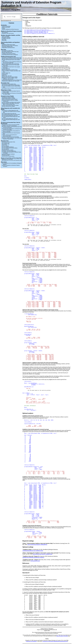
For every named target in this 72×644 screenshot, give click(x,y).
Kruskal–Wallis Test (6, 69)
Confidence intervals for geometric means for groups (36, 429)
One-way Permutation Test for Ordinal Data (11, 85)
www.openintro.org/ (35, 561)
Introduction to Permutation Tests (9, 84)
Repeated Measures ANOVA (8, 150)
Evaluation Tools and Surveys (8, 33)
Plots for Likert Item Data (7, 53)
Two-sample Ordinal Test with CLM (9, 113)
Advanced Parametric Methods (8, 154)
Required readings (28, 541)
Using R (3, 28)
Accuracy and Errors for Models (8, 106)
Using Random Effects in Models (8, 98)
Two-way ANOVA (5, 149)
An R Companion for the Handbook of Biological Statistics (12, 164)
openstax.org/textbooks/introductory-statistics (33, 557)
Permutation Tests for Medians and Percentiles (11, 88)
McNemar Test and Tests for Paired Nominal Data (11, 133)
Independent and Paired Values (8, 48)
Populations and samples (29, 49)
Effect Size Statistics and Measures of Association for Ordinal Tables (12, 94)
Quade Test (4, 75)
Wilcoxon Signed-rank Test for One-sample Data (12, 59)
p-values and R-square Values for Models (10, 105)
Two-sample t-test (6, 144)
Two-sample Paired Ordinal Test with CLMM (11, 114)
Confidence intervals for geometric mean (33, 416)
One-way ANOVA (5, 146)
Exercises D (26, 573)
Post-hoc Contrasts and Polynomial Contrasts (11, 102)
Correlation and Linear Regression (9, 151)
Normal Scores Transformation (8, 156)
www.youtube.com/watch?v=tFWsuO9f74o (37, 545)
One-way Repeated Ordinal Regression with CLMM (11, 117)
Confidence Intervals (6, 38)
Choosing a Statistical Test (7, 47)
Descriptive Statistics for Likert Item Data (10, 52)
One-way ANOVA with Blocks (8, 147)
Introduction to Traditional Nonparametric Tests (12, 58)
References (26, 563)
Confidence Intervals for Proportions (9, 126)
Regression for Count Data (7, 159)
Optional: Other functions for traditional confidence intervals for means (40, 310)
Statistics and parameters (29, 74)
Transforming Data (6, 155)
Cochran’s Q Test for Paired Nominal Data (10, 137)
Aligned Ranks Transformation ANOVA (10, 77)
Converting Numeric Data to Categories (10, 55)
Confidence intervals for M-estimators (32, 526)
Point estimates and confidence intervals (33, 81)
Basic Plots (4, 39)
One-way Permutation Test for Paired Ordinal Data (11, 86)
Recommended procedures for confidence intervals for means (38, 182)
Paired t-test (4, 145)
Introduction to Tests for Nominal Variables (11, 125)
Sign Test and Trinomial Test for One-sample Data (11, 60)
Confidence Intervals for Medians (9, 54)
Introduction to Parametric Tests (8, 142)
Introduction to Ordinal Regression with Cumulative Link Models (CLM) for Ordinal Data (11, 111)
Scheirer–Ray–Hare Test (7, 76)
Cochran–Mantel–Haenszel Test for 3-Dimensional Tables (10, 135)
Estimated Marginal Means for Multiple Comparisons (10, 101)
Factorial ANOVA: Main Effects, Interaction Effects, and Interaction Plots (11, 104)
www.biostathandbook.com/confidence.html (33, 551)
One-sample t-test (6, 143)
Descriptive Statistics (6, 37)
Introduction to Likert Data (7, 51)
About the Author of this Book (62, 636)
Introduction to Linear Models (8, 97)
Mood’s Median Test (6, 73)
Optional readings (28, 547)
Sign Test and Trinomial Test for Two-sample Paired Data (11, 67)
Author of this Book (6, 27)
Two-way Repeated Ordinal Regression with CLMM (11, 120)
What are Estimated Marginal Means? (10, 99)
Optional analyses (28, 413)
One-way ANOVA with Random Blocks (10, 148)
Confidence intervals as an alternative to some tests (35, 115)
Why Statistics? (5, 32)
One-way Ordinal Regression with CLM (10, 115)
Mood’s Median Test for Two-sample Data (10, 64)
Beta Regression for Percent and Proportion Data (12, 160)
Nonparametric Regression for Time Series (11, 81)
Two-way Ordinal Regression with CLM (10, 119)
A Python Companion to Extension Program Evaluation (11, 166)
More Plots (4, 40)
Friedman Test (5, 74)
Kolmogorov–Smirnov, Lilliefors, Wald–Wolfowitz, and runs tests (10, 78)
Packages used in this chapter (31, 18)
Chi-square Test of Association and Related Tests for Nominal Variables (12, 129)
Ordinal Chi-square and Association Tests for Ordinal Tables (11, 92)
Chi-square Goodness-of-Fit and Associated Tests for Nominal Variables (12, 127)
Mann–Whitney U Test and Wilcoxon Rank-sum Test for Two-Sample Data (11, 62)
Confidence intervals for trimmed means (33, 477)
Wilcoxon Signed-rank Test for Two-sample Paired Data (11, 65)
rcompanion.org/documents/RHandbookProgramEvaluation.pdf (55, 641)
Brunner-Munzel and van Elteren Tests (10, 70)
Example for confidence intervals (32, 139)
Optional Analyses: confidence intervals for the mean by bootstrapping (40, 363)
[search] (11, 17)
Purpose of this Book (6, 26)
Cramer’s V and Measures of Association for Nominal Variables (11, 131)
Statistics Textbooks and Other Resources (10, 29)
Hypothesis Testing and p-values (8, 45)
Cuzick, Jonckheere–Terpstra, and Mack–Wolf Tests (11, 71)
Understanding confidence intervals (33, 37)
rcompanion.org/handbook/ (31, 641)
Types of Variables (6, 36)
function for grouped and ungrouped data (37, 196)
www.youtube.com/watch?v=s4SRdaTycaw (42, 554)
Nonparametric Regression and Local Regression (12, 80)
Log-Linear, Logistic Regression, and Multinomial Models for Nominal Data (12, 138)
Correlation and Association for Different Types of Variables (11, 153)
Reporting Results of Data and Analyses (10, 46)
